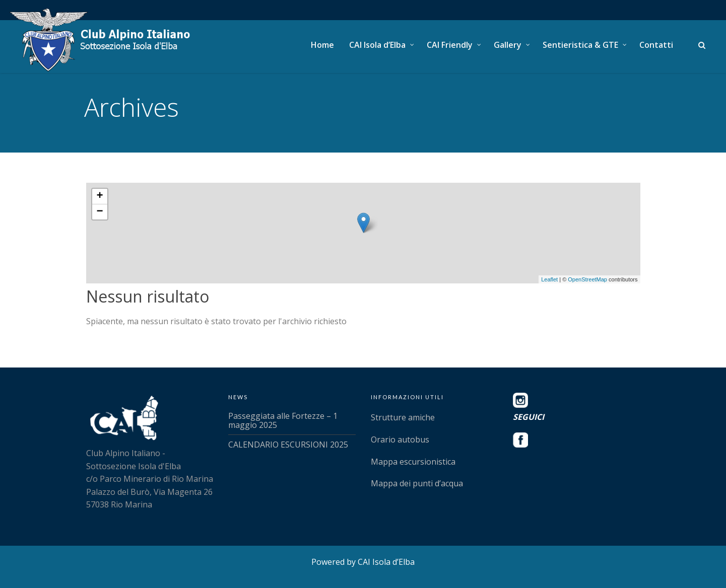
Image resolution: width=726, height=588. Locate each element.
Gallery (508, 45)
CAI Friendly (450, 45)
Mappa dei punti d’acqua (417, 483)
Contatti (656, 45)
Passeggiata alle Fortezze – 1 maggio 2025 (283, 420)
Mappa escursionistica (413, 462)
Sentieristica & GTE (580, 45)
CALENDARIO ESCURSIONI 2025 (288, 445)
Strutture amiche (403, 417)
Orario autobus (400, 439)
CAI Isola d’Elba (377, 45)
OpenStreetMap (587, 279)
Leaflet (549, 279)
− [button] (100, 212)
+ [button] (100, 196)
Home (322, 45)
